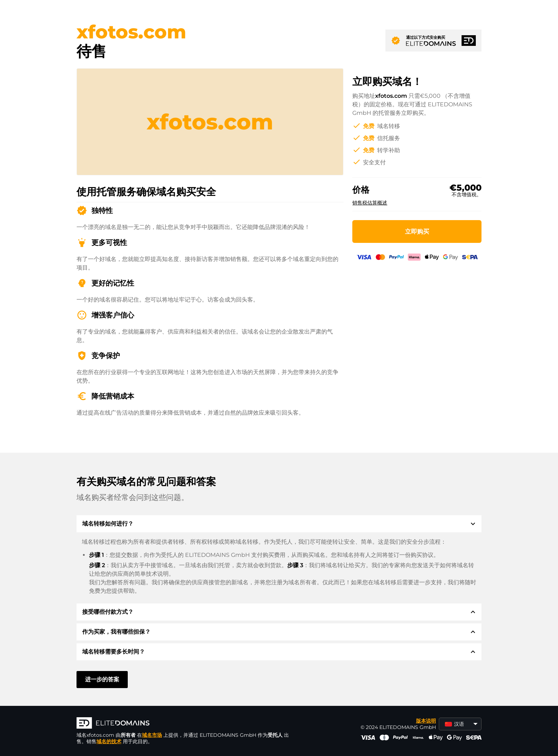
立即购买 (417, 231)
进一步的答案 (102, 679)
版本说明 (426, 721)
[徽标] (183, 724)
